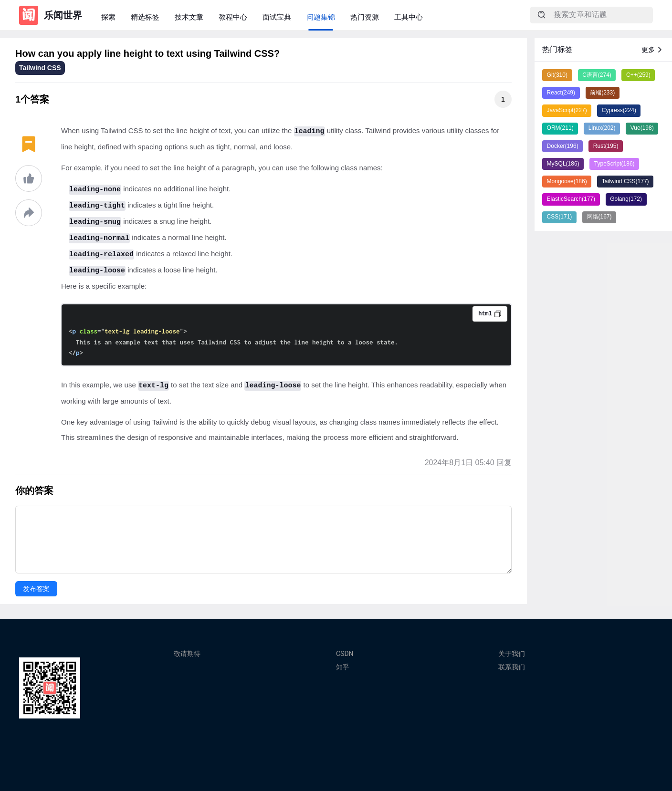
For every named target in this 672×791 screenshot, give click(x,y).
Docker (563, 146)
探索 (108, 17)
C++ (638, 75)
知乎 (343, 667)
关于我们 (512, 654)
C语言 (597, 75)
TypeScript (614, 164)
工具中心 (409, 17)
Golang (626, 199)
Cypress (619, 110)
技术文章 (189, 17)
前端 (602, 93)
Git (557, 75)
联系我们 (512, 667)
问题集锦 (321, 17)
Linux (602, 128)
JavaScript (567, 110)
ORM (560, 128)
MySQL (563, 164)
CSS (560, 217)
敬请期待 (187, 654)
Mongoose (567, 181)
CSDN (345, 654)
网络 (599, 217)
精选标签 (145, 17)
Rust (606, 146)
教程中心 (233, 17)
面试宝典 (277, 17)
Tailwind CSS (40, 68)
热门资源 (365, 17)
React (561, 93)
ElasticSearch (571, 199)
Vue (642, 128)
